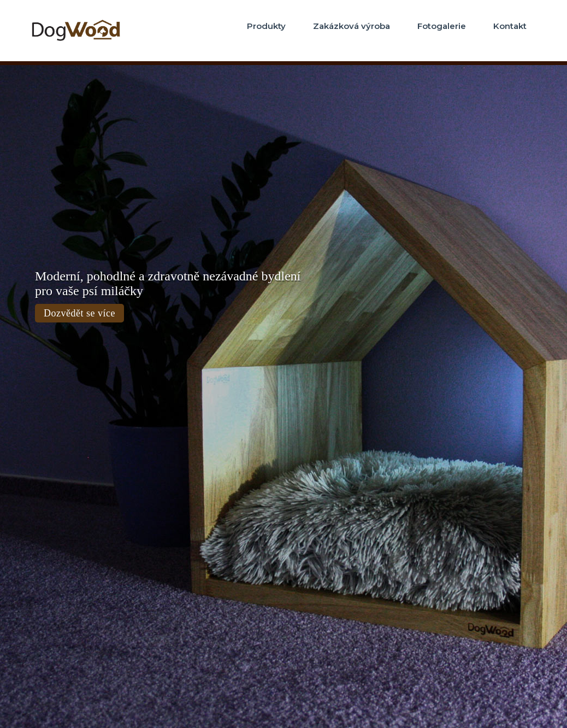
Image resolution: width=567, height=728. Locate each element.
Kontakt (510, 26)
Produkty (266, 26)
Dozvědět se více (79, 313)
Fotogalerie (442, 26)
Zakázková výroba (352, 26)
